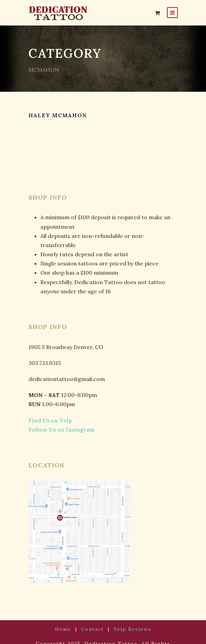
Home (67, 620)
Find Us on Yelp (47, 411)
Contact (93, 620)
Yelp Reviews (129, 620)
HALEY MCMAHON (58, 115)
